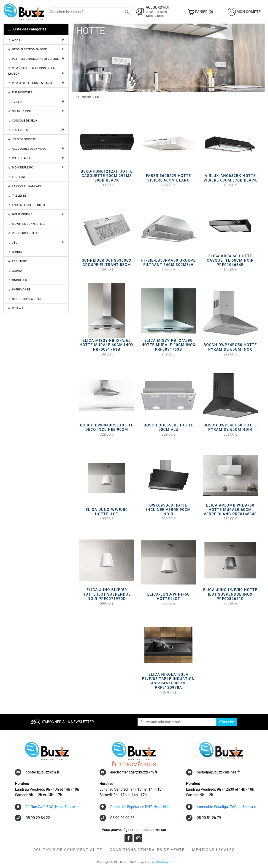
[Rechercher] (90, 12)
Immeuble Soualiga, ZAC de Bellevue (226, 807)
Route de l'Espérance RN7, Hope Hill (139, 807)
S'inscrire (227, 722)
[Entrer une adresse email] (177, 722)
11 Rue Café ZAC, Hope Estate (50, 807)
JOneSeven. (163, 862)
